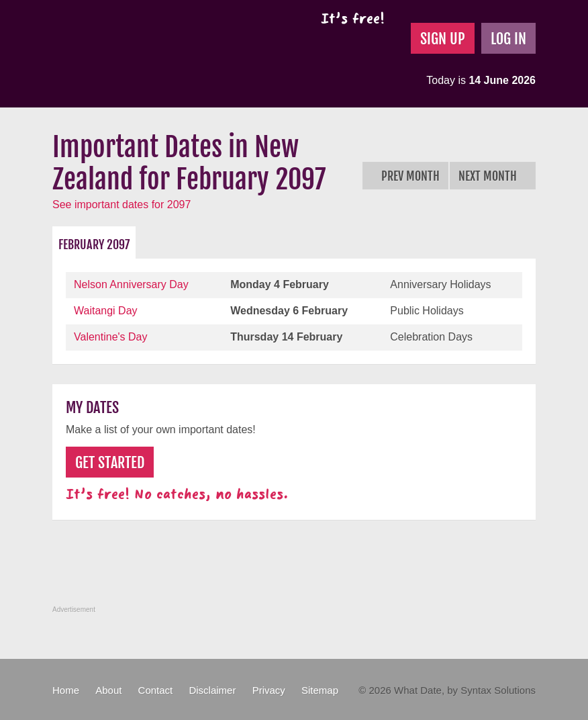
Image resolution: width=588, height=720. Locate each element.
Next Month (493, 176)
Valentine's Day (110, 337)
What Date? (165, 54)
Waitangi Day (106, 311)
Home (66, 690)
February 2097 (94, 244)
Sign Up (443, 39)
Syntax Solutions (498, 690)
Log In (508, 39)
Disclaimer (212, 690)
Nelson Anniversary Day (131, 284)
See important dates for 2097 (121, 205)
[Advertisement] (297, 570)
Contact (156, 690)
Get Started (110, 462)
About (108, 690)
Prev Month (405, 176)
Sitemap (320, 690)
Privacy (269, 690)
